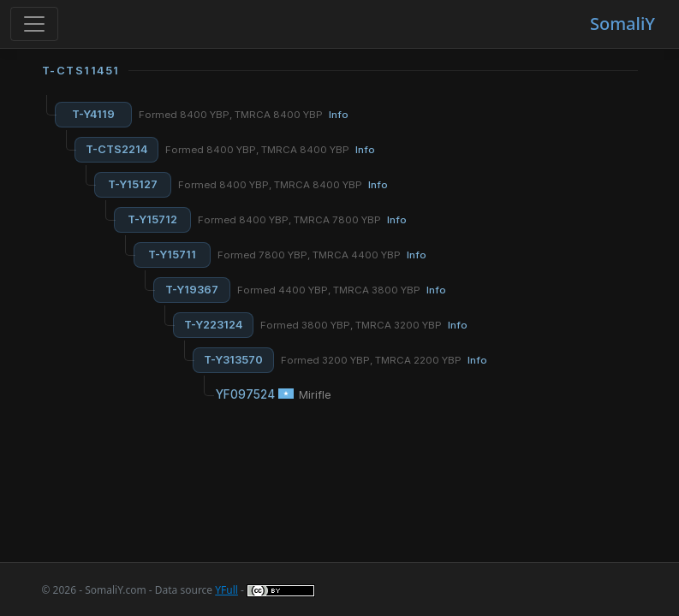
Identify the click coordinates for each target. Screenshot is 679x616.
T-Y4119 (93, 114)
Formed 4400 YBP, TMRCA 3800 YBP (342, 290)
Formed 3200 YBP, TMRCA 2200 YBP (384, 360)
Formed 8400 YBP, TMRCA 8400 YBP (244, 115)
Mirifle (315, 395)
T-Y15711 (172, 255)
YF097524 (245, 394)
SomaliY (622, 24)
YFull (226, 590)
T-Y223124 (213, 325)
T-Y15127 (133, 184)
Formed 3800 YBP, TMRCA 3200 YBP (364, 325)
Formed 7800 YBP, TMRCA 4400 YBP (322, 255)
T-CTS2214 (116, 149)
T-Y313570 (233, 360)
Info (339, 115)
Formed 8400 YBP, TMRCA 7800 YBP (302, 220)
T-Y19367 (192, 290)
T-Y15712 (152, 219)
